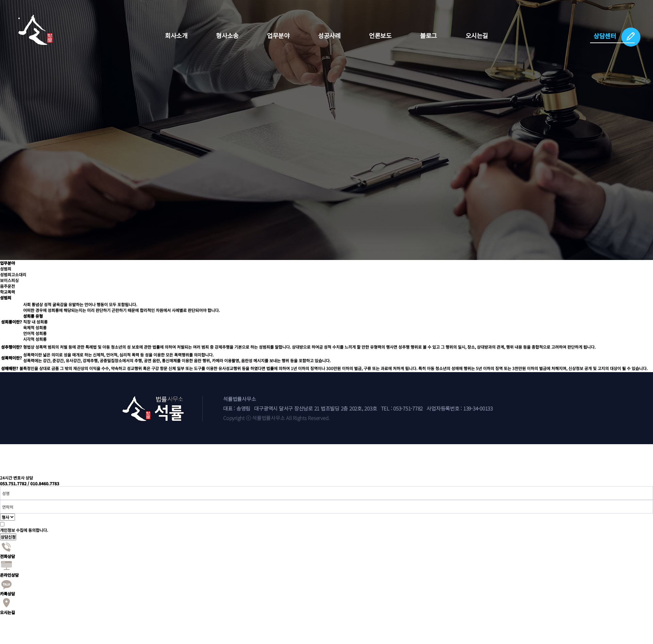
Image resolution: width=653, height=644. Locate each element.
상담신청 (8, 537)
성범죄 (6, 269)
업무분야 (278, 35)
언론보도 (380, 35)
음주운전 (7, 286)
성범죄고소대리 (13, 274)
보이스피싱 (9, 280)
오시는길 (477, 35)
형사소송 (227, 35)
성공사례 (329, 35)
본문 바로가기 (0, 0)
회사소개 (176, 35)
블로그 (429, 35)
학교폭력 (7, 292)
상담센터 (605, 36)
